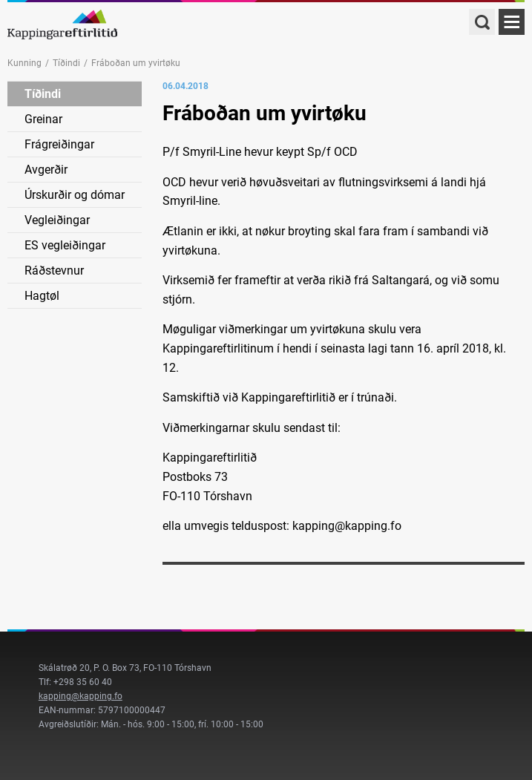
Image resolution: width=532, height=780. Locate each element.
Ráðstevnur (54, 271)
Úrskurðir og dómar (75, 195)
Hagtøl (42, 296)
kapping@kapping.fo (81, 696)
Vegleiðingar (57, 220)
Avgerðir (46, 170)
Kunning (24, 63)
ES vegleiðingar (65, 245)
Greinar (43, 119)
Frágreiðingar (59, 144)
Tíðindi (66, 63)
